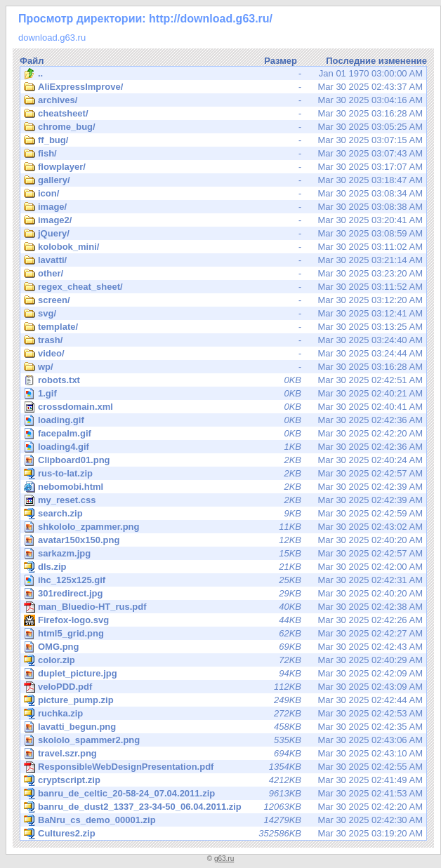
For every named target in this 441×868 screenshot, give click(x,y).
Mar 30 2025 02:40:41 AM (223, 407)
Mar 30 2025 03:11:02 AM (223, 247)
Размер (281, 61)
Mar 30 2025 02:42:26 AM (224, 620)
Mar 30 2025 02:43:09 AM (223, 687)
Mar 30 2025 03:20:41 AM (223, 220)
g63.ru (224, 859)
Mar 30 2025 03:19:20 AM (223, 834)
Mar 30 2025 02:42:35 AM (224, 727)
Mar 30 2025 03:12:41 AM (223, 314)
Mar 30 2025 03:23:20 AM (223, 274)
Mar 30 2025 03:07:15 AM (223, 140)
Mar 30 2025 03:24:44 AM (223, 354)
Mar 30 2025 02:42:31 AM (224, 580)
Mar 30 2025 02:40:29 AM (223, 660)
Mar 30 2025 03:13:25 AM (223, 327)
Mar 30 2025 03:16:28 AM (223, 114)
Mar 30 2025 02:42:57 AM (223, 474)
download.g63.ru (52, 38)
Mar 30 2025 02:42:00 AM (223, 567)
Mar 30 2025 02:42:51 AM (223, 380)
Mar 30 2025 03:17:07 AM (223, 167)
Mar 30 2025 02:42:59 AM (223, 514)
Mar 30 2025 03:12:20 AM (223, 300)
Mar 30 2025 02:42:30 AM (223, 820)
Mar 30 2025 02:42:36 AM (224, 420)
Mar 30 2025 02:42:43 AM (224, 647)
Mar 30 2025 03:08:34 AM (223, 194)
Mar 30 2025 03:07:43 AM (223, 154)
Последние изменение (376, 61)
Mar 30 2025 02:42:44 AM (223, 700)
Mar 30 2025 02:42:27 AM (224, 633)
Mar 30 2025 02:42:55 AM (223, 767)
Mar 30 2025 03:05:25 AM (223, 127)
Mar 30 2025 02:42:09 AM (224, 673)
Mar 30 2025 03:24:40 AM (223, 340)
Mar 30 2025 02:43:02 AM (224, 527)
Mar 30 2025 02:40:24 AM (224, 460)
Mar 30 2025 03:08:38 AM (223, 207)
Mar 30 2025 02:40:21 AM (224, 393)
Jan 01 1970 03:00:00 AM (223, 74)
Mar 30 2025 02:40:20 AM (224, 540)
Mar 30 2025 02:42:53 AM (223, 714)
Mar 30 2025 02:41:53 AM (223, 794)
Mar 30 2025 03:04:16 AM (223, 100)
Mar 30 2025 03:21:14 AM (223, 260)
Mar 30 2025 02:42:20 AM (224, 433)
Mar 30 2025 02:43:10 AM (224, 753)
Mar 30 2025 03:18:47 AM (223, 180)
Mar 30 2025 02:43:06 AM (224, 740)
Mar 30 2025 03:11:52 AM (223, 287)
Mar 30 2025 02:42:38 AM (223, 607)
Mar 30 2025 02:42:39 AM (223, 487)
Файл (32, 61)
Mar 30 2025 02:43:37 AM (223, 87)
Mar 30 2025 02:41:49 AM (223, 780)
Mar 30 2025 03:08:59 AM (223, 234)
